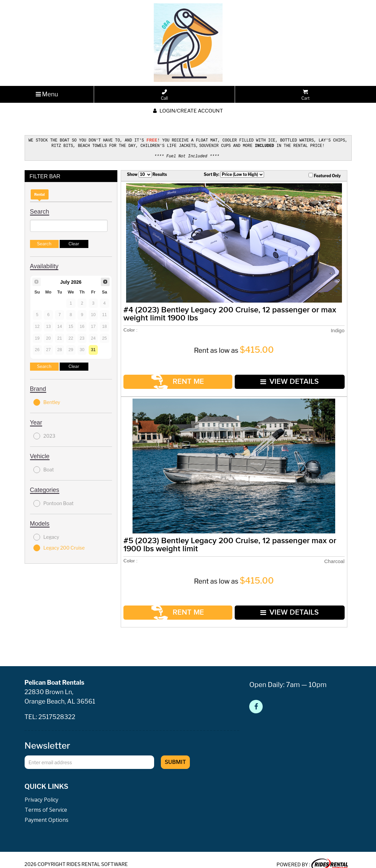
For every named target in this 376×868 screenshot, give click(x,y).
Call (164, 95)
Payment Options (47, 810)
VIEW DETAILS (285, 378)
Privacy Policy (41, 789)
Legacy (46, 536)
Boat (44, 468)
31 (93, 348)
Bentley (47, 401)
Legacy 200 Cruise (59, 547)
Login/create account (188, 111)
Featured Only (325, 174)
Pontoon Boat (54, 502)
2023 (44, 435)
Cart (306, 95)
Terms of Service (46, 800)
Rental (40, 193)
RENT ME (176, 378)
